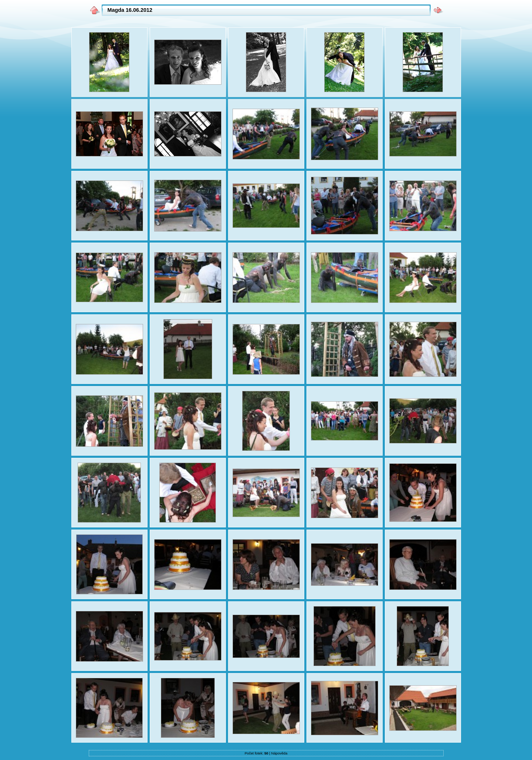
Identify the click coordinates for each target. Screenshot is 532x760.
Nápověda (279, 753)
